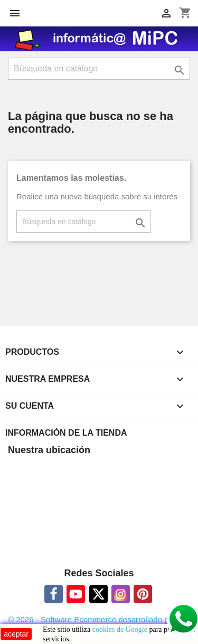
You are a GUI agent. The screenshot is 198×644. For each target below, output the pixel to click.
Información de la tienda (66, 433)
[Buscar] (99, 69)
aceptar (16, 634)
